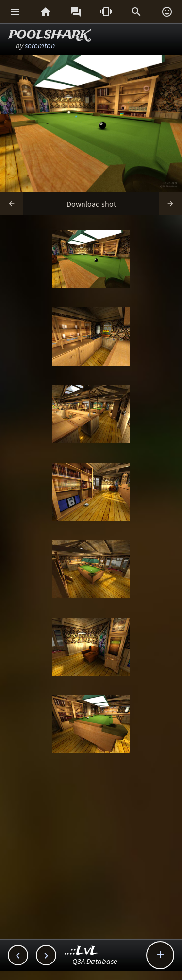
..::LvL (82, 951)
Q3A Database (95, 961)
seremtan (40, 45)
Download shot (91, 204)
